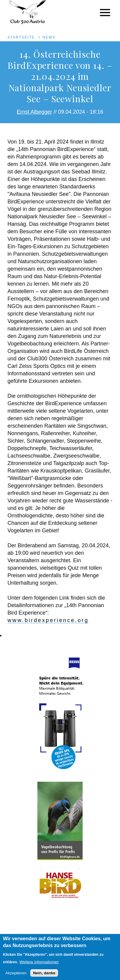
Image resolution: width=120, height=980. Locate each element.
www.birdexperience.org (48, 620)
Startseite (21, 37)
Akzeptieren (16, 976)
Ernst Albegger (34, 112)
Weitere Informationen (39, 965)
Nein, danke (44, 976)
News (49, 37)
